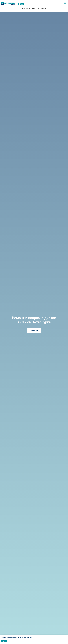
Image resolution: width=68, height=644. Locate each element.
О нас (23, 9)
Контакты (44, 9)
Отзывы (28, 9)
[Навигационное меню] (65, 3)
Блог (38, 9)
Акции (34, 9)
